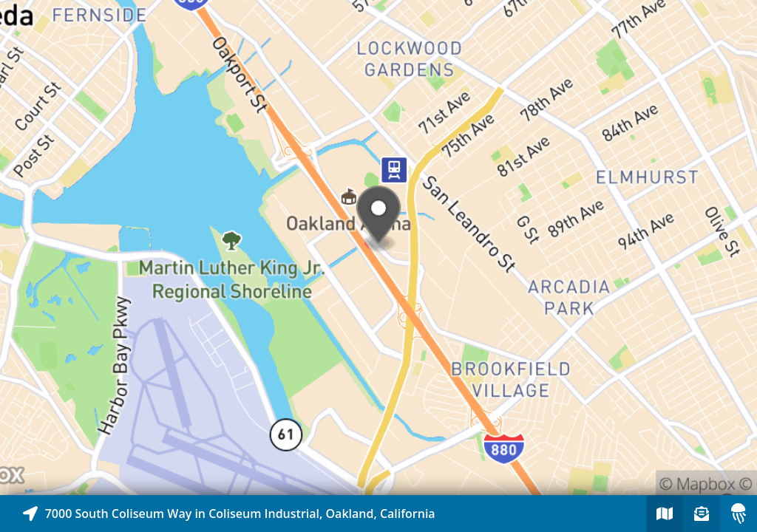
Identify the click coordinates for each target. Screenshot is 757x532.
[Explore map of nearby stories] (378, 248)
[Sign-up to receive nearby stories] (702, 514)
